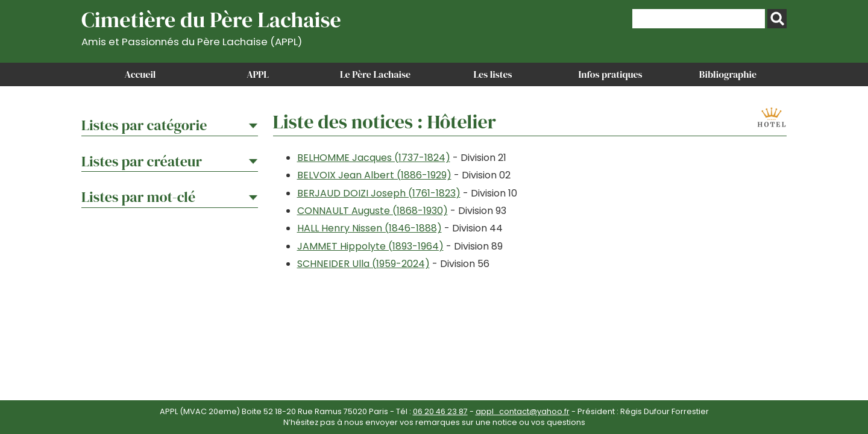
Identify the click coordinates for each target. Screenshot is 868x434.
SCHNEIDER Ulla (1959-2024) (363, 264)
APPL (258, 74)
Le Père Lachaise (375, 74)
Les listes (492, 74)
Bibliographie (728, 74)
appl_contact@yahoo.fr (523, 411)
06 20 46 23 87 (440, 411)
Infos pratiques (610, 74)
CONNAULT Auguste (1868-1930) (373, 211)
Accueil (140, 74)
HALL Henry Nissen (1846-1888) (370, 228)
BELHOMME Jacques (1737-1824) (374, 158)
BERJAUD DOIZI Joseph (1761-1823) (379, 193)
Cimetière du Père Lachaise (211, 26)
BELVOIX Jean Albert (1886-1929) (374, 175)
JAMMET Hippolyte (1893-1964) (370, 246)
